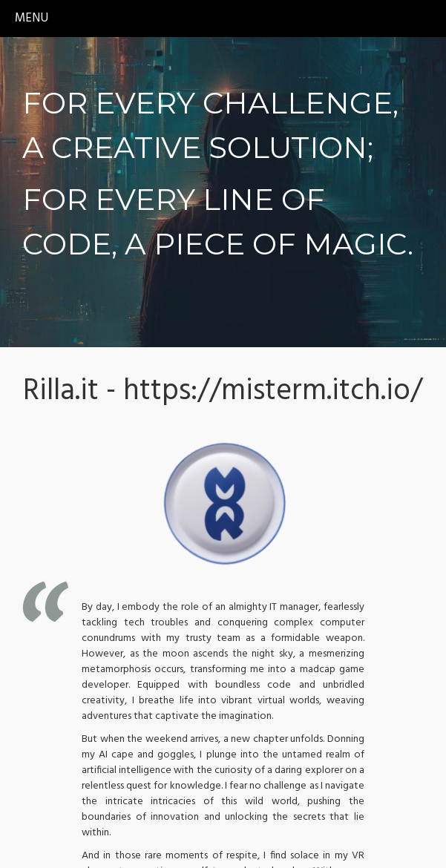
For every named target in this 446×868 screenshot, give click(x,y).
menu (32, 18)
